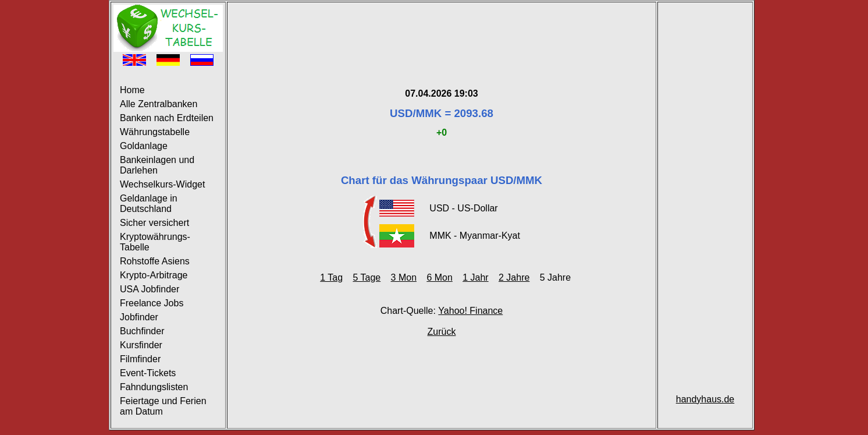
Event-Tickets (148, 373)
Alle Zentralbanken (159, 104)
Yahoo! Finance (470, 311)
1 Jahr (475, 277)
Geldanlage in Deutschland (149, 204)
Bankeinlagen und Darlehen (157, 165)
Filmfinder (140, 359)
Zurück (442, 332)
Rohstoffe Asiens (155, 261)
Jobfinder (139, 317)
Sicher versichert (154, 223)
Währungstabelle (155, 132)
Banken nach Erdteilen (167, 118)
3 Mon (404, 277)
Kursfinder (141, 345)
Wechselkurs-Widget (162, 184)
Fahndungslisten (154, 387)
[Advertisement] (442, 31)
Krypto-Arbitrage (154, 275)
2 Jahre (514, 277)
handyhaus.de (705, 399)
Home (132, 90)
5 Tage (367, 277)
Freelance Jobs (152, 303)
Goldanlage (144, 146)
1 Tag (331, 277)
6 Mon (439, 277)
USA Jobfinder (150, 289)
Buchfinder (142, 331)
